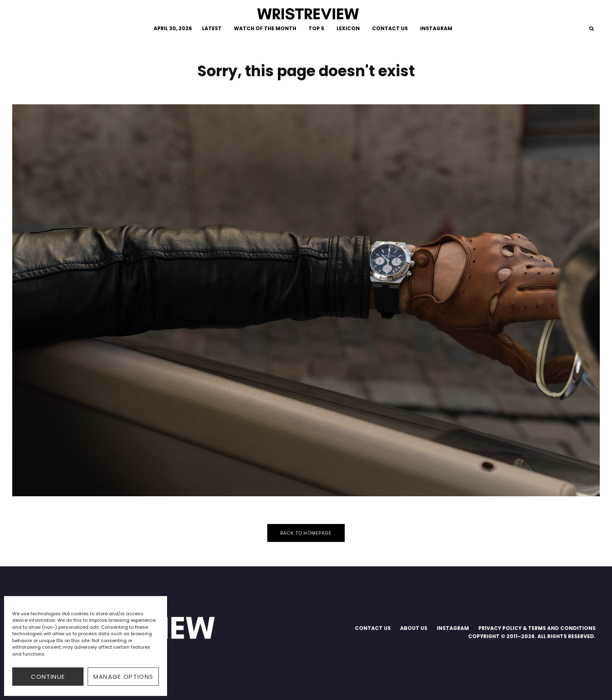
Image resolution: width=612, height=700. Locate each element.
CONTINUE (48, 677)
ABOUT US (414, 628)
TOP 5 (316, 28)
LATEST (212, 28)
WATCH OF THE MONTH (265, 28)
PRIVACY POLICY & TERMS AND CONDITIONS (537, 628)
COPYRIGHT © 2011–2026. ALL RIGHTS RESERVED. (532, 636)
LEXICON (348, 28)
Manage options (123, 677)
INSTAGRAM (436, 28)
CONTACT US (390, 28)
